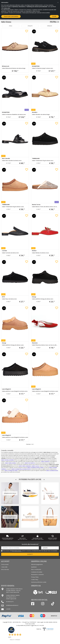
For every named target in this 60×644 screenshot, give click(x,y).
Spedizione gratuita (8, 538)
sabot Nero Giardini (25, 466)
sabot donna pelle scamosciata (21, 469)
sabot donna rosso (52, 470)
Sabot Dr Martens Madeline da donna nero (14, 114)
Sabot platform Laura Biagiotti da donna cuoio (45, 391)
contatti (8, 609)
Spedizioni (34, 567)
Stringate (50, 26)
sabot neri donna (10, 463)
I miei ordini (4, 567)
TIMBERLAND (36, 158)
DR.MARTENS (36, 66)
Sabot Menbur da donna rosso (40, 253)
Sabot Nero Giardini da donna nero (12, 160)
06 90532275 (10, 602)
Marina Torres (36, 204)
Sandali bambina (30, 517)
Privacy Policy (35, 577)
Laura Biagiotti (6, 389)
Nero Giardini (6, 158)
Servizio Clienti (52, 538)
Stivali (11, 26)
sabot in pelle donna (7, 460)
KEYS (3, 297)
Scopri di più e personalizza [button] (11, 16)
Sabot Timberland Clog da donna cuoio (13, 207)
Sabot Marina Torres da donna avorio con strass (45, 207)
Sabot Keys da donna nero (9, 299)
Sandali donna (50, 493)
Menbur (34, 251)
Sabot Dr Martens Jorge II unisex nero (42, 68)
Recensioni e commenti (37, 574)
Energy (34, 297)
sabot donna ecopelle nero (35, 467)
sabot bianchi (45, 461)
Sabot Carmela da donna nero (10, 253)
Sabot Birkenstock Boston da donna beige (14, 68)
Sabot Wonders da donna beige (41, 114)
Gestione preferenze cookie (39, 582)
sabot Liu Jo (35, 466)
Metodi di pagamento (37, 564)
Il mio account (5, 564)
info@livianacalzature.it (12, 605)
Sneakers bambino (30, 493)
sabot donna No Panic (11, 470)
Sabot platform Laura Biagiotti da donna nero (15, 391)
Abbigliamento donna (10, 493)
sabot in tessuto (30, 463)
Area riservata (5, 569)
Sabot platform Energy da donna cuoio (13, 345)
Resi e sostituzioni (36, 569)
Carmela (4, 251)
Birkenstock (6, 66)
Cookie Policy (35, 580)
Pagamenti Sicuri (37, 538)
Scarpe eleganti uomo (10, 517)
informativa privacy (17, 551)
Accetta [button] (54, 16)
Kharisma (35, 343)
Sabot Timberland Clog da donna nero (43, 160)
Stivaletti (30, 26)
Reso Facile (23, 538)
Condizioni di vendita (37, 572)
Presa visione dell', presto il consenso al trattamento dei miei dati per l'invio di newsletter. (30, 551)
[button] (58, 2)
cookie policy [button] (7, 8)
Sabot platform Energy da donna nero (43, 299)
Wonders (35, 112)
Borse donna (50, 517)
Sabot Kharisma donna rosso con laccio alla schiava (45, 345)
